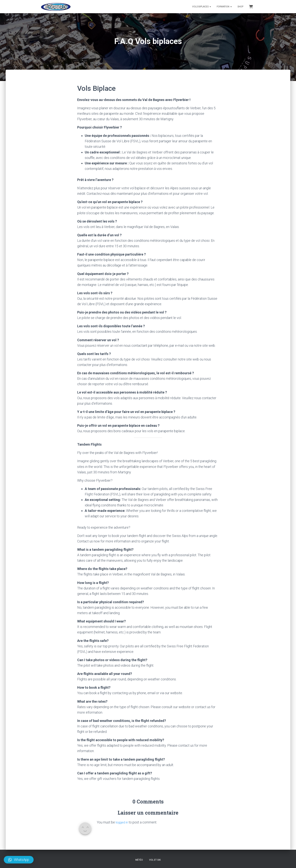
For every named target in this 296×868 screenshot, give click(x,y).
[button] (19, 860)
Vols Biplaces (202, 7)
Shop (240, 7)
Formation (224, 7)
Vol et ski (155, 860)
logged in (122, 822)
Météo (139, 860)
